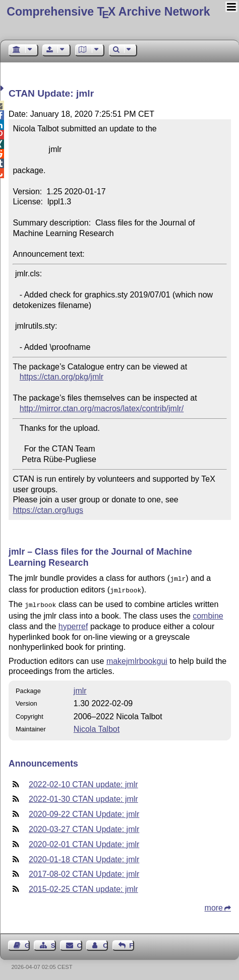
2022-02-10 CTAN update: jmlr (83, 781)
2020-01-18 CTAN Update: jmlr (84, 856)
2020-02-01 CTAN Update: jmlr (84, 841)
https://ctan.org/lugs (48, 510)
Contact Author (105, 943)
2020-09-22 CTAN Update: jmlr (84, 811)
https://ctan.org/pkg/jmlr (62, 377)
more (214, 905)
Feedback (132, 943)
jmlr (80, 688)
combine (208, 613)
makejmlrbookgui (137, 658)
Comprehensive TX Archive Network (108, 12)
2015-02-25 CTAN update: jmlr (83, 886)
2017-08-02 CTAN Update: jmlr (84, 871)
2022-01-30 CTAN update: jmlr (83, 796)
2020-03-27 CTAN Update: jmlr (84, 826)
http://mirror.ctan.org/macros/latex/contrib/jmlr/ (102, 408)
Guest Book (27, 943)
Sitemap (53, 943)
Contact (80, 943)
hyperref (73, 623)
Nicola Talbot (97, 726)
